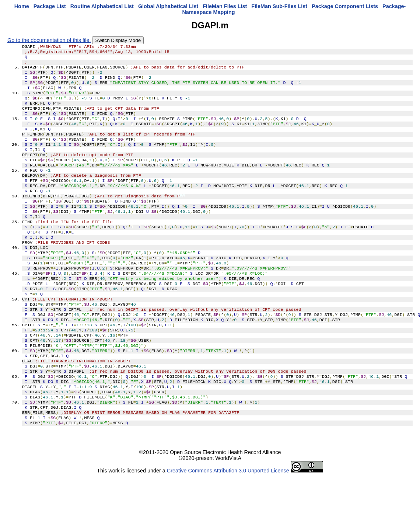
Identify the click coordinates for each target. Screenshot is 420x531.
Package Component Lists (345, 6)
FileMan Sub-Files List (279, 6)
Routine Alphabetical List (102, 6)
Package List (50, 6)
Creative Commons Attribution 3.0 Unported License (228, 525)
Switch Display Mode (118, 40)
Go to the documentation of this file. (49, 40)
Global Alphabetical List (168, 6)
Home (22, 6)
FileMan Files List (225, 6)
